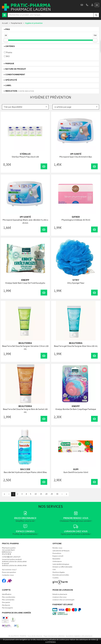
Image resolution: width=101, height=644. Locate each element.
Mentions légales (59, 573)
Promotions (57, 554)
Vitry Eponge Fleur (76, 283)
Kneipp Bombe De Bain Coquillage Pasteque (76, 410)
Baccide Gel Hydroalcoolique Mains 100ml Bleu (25, 473)
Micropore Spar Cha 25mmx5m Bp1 (76, 157)
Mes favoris (6, 605)
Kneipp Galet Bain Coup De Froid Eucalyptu (25, 283)
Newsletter (56, 559)
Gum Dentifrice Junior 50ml (76, 473)
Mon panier (6, 603)
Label (8, 86)
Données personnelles (61, 575)
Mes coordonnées (9, 597)
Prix (8, 29)
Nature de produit (16, 69)
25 (52, 494)
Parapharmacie (16, 23)
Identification (7, 595)
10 (36, 494)
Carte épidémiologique (61, 565)
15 (41, 494)
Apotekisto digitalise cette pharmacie (79, 636)
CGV (54, 570)
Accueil (5, 23)
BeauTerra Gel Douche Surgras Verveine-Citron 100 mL (25, 348)
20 (46, 494)
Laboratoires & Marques (61, 551)
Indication (20, 91)
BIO (7, 56)
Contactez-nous (8, 575)
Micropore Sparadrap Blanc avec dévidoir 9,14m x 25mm (25, 222)
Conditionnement (15, 75)
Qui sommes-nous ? (9, 570)
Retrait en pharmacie (60, 595)
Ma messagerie (7, 608)
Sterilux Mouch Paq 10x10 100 (25, 157)
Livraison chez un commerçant (63, 600)
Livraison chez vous (59, 597)
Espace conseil (58, 556)
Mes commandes (8, 600)
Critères (10, 46)
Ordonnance (57, 562)
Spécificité (11, 80)
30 (57, 494)
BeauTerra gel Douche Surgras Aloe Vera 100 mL (76, 346)
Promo (8, 53)
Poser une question (9, 573)
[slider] (6, 40)
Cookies (56, 578)
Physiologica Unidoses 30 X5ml (76, 220)
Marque (10, 64)
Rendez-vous (57, 548)
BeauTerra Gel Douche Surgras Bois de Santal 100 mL (25, 411)
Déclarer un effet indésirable (62, 567)
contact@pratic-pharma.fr (11, 557)
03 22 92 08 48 (6, 554)
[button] (25, 107)
